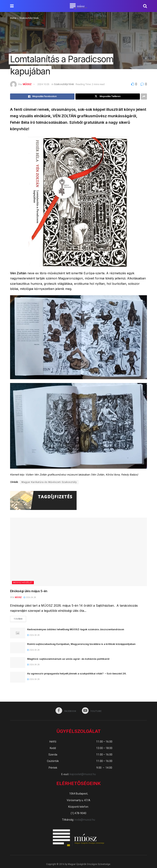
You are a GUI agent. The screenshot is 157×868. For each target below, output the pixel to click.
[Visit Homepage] (78, 6)
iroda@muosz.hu (85, 820)
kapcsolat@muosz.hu (83, 775)
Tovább (20, 618)
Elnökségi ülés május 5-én (29, 591)
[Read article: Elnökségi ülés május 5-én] (78, 552)
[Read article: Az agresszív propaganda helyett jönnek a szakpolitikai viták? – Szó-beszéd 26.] (18, 678)
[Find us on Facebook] (66, 711)
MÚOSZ (27, 84)
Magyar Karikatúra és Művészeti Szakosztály (49, 482)
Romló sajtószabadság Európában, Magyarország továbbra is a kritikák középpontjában (81, 644)
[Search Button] (145, 6)
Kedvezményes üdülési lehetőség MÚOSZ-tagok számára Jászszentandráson (76, 630)
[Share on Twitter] (108, 97)
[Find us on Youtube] (92, 711)
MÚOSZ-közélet (23, 583)
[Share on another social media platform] (144, 97)
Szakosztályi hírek (29, 18)
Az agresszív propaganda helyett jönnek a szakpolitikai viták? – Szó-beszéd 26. (77, 674)
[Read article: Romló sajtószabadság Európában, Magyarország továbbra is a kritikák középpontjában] (18, 648)
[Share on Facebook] (42, 97)
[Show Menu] (12, 6)
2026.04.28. (30, 597)
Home (13, 18)
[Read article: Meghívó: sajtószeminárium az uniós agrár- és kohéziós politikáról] (18, 663)
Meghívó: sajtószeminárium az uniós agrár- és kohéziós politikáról (68, 659)
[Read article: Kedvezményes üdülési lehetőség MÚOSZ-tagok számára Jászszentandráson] (18, 633)
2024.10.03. (44, 84)
